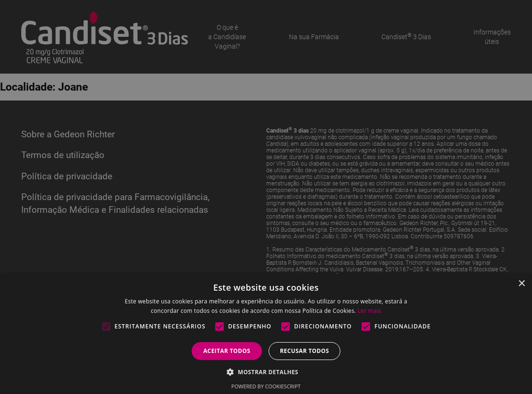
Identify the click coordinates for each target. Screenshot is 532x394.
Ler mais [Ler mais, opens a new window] (370, 311)
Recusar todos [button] (304, 351)
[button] (266, 372)
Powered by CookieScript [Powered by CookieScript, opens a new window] (266, 386)
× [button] (521, 284)
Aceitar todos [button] (227, 351)
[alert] (266, 197)
